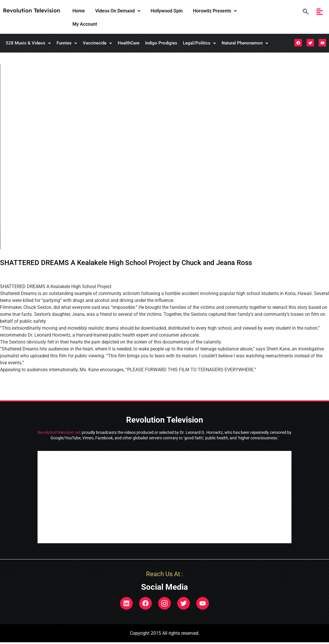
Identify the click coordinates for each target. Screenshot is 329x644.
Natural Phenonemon (245, 43)
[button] (118, 11)
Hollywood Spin (167, 11)
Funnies (67, 43)
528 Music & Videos (28, 43)
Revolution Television (32, 10)
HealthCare (129, 43)
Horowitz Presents (215, 11)
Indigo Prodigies (161, 43)
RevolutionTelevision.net (59, 432)
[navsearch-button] (304, 12)
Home (79, 11)
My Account (85, 24)
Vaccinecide (97, 43)
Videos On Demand (118, 11)
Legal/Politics (199, 43)
